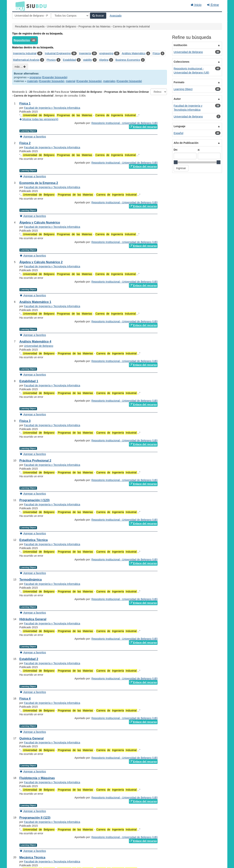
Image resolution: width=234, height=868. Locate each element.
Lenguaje (180, 126)
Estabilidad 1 (29, 381)
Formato (179, 82)
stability (88, 60)
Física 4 (25, 699)
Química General (32, 738)
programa (35, 77)
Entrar (213, 5)
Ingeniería (85, 53)
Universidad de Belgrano (39, 346)
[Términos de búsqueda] (31, 16)
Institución (181, 45)
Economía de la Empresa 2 (39, 183)
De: (176, 150)
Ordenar (144, 92)
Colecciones (182, 62)
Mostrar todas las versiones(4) (39, 119)
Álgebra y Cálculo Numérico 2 (41, 262)
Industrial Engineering (58, 53)
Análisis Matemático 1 (35, 302)
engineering (106, 53)
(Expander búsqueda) (55, 77)
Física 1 (25, 104)
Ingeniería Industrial (25, 53)
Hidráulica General (33, 619)
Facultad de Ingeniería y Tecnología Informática (52, 108)
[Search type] (70, 16)
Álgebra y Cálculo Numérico (40, 223)
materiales (109, 81)
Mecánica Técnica (32, 857)
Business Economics (128, 60)
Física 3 (25, 421)
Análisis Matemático (134, 53)
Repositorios (22, 40)
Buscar (98, 16)
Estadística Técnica (34, 540)
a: (199, 150)
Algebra (104, 60)
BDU (19, 6)
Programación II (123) (35, 818)
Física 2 (25, 143)
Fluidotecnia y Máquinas (37, 778)
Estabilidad (70, 60)
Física (156, 53)
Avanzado (116, 16)
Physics (51, 60)
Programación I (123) (35, 500)
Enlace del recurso (143, 127)
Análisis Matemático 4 (35, 342)
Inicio (196, 5)
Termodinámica (31, 580)
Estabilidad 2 (29, 659)
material (71, 81)
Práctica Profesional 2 (35, 461)
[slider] (176, 162)
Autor (177, 99)
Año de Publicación (186, 143)
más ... (20, 67)
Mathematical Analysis (26, 60)
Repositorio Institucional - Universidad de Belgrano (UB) (124, 123)
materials (33, 81)
